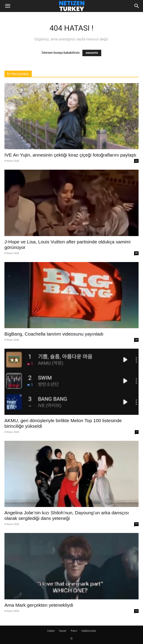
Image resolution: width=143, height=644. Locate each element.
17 (136, 524)
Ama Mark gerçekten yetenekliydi (39, 605)
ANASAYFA (92, 53)
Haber (51, 631)
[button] (8, 6)
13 (136, 611)
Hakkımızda (88, 631)
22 (136, 161)
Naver (63, 631)
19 (136, 340)
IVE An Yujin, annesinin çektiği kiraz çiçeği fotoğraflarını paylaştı (70, 155)
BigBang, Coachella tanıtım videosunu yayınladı (54, 334)
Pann (74, 631)
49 (136, 253)
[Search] (137, 6)
